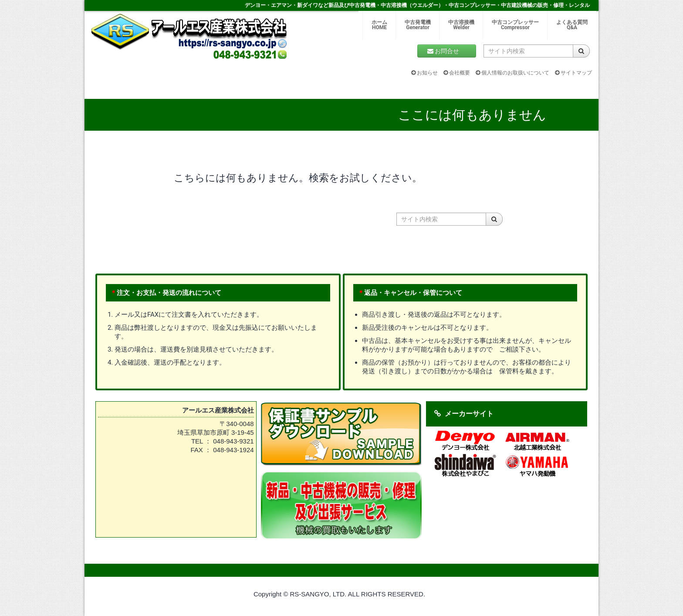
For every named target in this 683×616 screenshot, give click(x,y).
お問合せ (447, 51)
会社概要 (457, 73)
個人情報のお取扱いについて (512, 73)
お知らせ (424, 73)
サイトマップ (573, 73)
